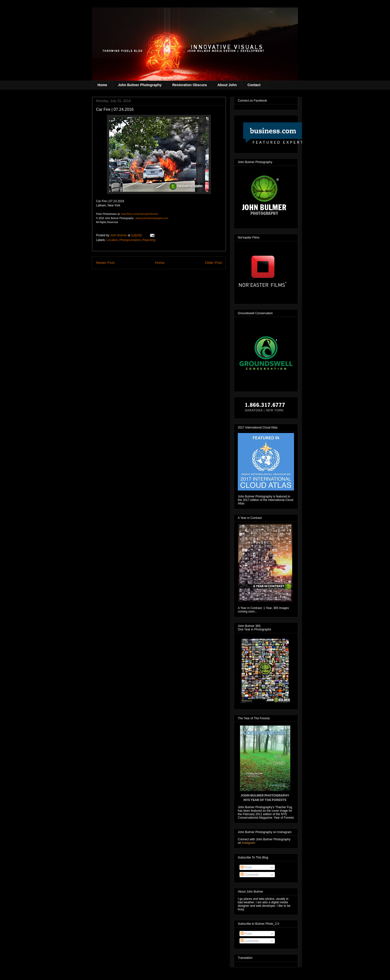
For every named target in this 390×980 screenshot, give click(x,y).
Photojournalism (130, 240)
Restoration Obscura (190, 85)
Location (112, 240)
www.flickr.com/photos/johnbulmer (140, 214)
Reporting (149, 240)
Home (102, 85)
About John (227, 85)
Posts (246, 867)
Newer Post (105, 263)
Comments (250, 875)
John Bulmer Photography (140, 85)
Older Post (213, 263)
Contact (254, 85)
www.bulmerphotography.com (152, 218)
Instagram (249, 843)
